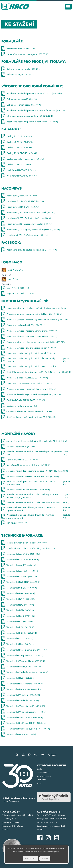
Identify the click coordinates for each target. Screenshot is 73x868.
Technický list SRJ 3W (19, 588)
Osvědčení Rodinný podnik (21, 406)
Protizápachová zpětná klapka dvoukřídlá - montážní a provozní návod (36, 517)
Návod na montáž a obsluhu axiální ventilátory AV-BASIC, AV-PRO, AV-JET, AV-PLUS (36, 497)
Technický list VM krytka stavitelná (25, 673)
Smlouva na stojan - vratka (21, 69)
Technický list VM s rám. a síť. (23, 707)
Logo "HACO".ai (12, 270)
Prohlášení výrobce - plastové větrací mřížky (29, 348)
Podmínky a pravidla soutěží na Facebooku (29, 250)
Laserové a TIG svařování (13, 826)
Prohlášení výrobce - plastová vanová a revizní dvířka (33, 342)
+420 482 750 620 (58, 819)
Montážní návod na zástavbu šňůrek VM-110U (30, 477)
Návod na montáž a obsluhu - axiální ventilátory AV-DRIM (35, 503)
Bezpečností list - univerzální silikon (26, 466)
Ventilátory (41, 780)
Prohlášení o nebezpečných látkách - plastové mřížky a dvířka (36, 360)
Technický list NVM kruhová (22, 684)
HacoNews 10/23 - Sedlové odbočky (26, 218)
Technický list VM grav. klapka (23, 662)
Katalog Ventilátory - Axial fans (23, 159)
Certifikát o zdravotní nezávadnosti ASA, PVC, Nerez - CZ (36, 372)
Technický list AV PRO (19, 577)
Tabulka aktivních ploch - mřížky (24, 543)
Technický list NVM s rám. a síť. (24, 651)
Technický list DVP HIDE (21, 583)
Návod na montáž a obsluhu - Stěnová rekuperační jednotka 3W (36, 454)
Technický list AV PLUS (20, 571)
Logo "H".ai (10, 279)
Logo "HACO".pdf (18, 294)
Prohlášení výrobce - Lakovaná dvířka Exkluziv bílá (32, 314)
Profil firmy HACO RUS (19, 176)
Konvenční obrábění (11, 822)
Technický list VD (17, 639)
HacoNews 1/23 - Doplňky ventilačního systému (31, 229)
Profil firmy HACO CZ (19, 170)
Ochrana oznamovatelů (19, 99)
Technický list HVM (18, 679)
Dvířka (39, 769)
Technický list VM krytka (20, 701)
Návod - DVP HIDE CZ (20, 460)
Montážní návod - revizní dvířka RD (26, 490)
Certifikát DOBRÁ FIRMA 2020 (23, 400)
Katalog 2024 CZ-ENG (19, 153)
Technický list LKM (18, 645)
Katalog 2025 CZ (17, 148)
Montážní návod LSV (18, 447)
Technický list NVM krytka (21, 690)
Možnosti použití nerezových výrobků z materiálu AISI (34, 442)
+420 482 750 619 (49, 822)
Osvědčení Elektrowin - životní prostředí (27, 411)
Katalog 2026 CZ (17, 142)
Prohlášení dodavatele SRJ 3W (23, 325)
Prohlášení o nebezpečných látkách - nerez (29, 366)
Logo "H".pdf (15, 288)
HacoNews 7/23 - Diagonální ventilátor (27, 224)
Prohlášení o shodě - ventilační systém (27, 383)
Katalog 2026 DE (17, 136)
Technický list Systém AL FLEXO (24, 724)
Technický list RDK (18, 628)
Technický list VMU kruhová (22, 718)
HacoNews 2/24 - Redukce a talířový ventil (28, 213)
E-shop (5, 829)
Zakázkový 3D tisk (10, 819)
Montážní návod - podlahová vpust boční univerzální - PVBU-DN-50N (36, 484)
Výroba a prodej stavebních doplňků (18, 815)
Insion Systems (29, 798)
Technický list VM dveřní (21, 696)
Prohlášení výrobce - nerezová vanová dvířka (29, 331)
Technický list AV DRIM (20, 560)
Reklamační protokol (18, 49)
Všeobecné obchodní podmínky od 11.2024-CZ (32, 94)
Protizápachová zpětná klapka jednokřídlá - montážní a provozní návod (36, 510)
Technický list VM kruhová (21, 667)
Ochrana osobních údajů (21, 105)
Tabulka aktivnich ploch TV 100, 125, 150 (28, 549)
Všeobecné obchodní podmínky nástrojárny (30, 122)
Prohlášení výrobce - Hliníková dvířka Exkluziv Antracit (34, 308)
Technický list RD (17, 622)
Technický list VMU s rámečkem (24, 712)
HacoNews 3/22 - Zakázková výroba (25, 235)
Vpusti (39, 783)
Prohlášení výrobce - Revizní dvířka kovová (29, 389)
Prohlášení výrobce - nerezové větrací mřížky (29, 337)
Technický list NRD (18, 611)
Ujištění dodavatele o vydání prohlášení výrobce (31, 395)
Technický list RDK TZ (19, 633)
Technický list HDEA (19, 735)
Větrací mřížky (43, 772)
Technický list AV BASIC (21, 555)
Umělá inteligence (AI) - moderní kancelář (28, 417)
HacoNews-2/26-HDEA (19, 196)
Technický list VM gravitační (22, 656)
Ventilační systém (44, 776)
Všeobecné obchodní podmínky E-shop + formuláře (33, 110)
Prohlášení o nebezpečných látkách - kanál (28, 353)
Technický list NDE (18, 600)
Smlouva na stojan (18, 75)
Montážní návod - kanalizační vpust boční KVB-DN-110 (35, 472)
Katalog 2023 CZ (16, 164)
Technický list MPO (18, 594)
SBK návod (14, 523)
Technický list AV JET (19, 566)
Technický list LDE (18, 605)
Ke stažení (52, 755)
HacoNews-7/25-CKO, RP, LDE (23, 201)
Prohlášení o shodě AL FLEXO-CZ (25, 378)
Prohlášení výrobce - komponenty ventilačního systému (34, 320)
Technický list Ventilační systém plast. (26, 729)
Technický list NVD (18, 617)
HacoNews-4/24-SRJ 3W (20, 207)
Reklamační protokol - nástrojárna (25, 54)
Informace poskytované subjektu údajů (27, 116)
